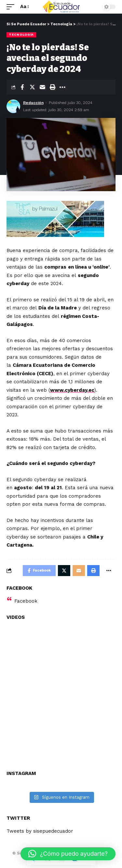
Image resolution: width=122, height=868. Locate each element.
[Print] (52, 87)
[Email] (42, 87)
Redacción (33, 103)
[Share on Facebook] (22, 87)
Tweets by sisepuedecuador (40, 831)
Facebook (26, 601)
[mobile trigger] (12, 7)
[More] (62, 87)
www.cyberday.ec (72, 390)
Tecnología (21, 35)
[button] (68, 854)
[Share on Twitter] (32, 87)
